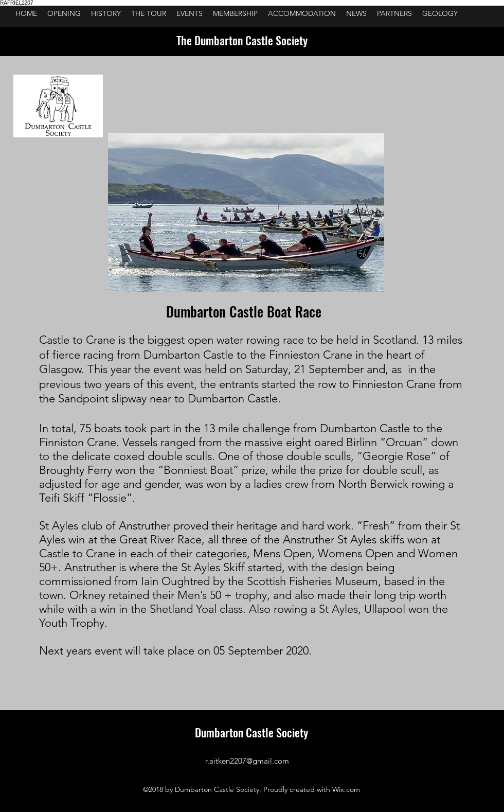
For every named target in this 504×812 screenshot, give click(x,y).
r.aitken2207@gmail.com (247, 761)
